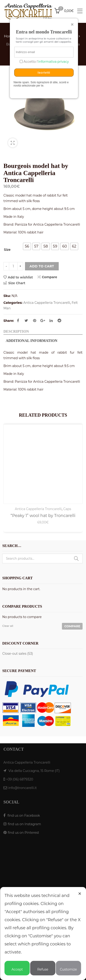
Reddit (59, 320)
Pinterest (35, 320)
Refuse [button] (43, 967)
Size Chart (14, 283)
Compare (47, 277)
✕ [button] (80, 894)
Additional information (32, 341)
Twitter (26, 320)
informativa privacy (53, 62)
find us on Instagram (24, 824)
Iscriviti (44, 73)
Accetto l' (46, 62)
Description (16, 331)
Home (9, 36)
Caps (67, 509)
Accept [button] (17, 967)
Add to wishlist (20, 277)
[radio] (27, 246)
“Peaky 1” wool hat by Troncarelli (43, 515)
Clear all (8, 626)
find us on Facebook (24, 816)
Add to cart (42, 266)
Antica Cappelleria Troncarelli (47, 303)
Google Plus (43, 320)
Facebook (18, 320)
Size (7, 250)
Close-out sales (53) (18, 654)
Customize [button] (68, 967)
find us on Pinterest (24, 833)
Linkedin (51, 320)
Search (76, 559)
